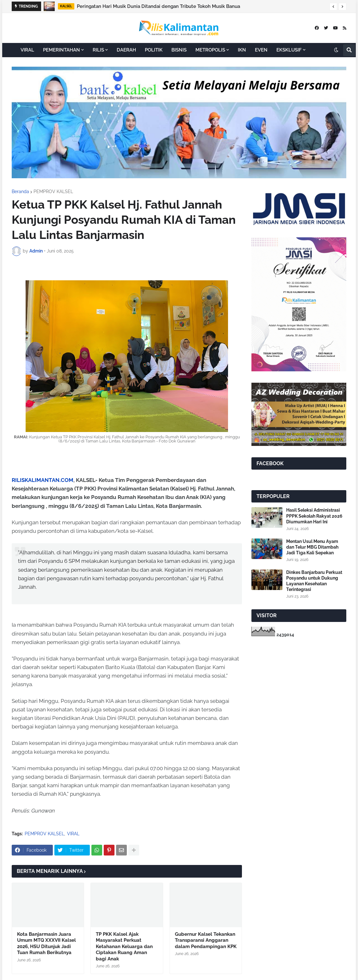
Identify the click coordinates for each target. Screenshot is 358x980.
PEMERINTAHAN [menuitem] (62, 50)
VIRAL (73, 834)
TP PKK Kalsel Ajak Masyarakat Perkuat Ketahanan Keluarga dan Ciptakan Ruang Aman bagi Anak (124, 947)
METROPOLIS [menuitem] (210, 50)
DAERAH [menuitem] (126, 50)
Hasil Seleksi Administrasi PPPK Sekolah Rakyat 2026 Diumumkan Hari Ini (314, 516)
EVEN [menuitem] (261, 50)
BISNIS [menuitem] (179, 50)
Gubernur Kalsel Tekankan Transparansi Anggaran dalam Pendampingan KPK (206, 940)
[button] (333, 7)
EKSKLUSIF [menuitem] (289, 50)
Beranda (20, 192)
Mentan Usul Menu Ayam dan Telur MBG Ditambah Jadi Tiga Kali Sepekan (312, 547)
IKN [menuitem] (242, 50)
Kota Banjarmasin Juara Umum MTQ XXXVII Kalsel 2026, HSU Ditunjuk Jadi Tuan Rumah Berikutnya (46, 943)
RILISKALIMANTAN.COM (43, 480)
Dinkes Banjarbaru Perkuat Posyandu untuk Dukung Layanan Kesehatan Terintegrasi (314, 581)
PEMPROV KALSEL (53, 192)
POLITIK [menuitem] (154, 50)
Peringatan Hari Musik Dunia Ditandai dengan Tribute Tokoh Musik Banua (158, 6)
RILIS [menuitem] (98, 50)
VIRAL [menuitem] (27, 50)
